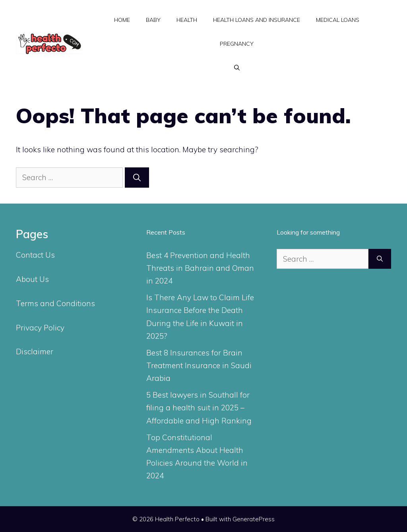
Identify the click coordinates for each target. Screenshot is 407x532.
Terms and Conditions (55, 303)
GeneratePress (254, 519)
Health (187, 20)
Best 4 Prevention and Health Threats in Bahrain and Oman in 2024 (200, 268)
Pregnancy (237, 44)
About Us (32, 279)
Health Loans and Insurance (257, 20)
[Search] (137, 178)
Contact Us (35, 255)
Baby (153, 20)
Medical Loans (338, 20)
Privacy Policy (40, 328)
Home (122, 20)
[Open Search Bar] (237, 68)
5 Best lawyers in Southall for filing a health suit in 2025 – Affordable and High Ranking (199, 408)
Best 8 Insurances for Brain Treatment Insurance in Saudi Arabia (199, 366)
